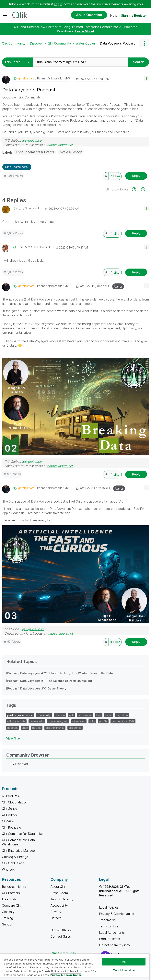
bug (99, 715)
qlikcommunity (16, 721)
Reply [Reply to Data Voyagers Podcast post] (136, 176)
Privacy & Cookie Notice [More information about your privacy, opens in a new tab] (66, 975)
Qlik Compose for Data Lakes (23, 834)
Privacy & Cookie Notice (117, 914)
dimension (79, 721)
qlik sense (75, 728)
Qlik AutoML (11, 815)
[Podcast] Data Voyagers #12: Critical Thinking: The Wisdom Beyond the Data (60, 673)
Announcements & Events (35, 152)
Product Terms (110, 939)
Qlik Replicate (12, 827)
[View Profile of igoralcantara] (26, 78)
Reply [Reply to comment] (136, 233)
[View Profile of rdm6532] (24, 247)
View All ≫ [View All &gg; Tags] (13, 738)
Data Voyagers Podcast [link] (117, 43)
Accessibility (59, 905)
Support (8, 924)
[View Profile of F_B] (20, 208)
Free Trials (9, 899)
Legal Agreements (112, 933)
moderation (85, 715)
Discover (36, 43)
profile (103, 721)
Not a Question (71, 152)
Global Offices (61, 930)
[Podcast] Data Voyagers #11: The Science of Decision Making (49, 681)
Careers (56, 918)
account (12, 728)
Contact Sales (61, 936)
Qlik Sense (10, 809)
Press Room (59, 893)
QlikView (8, 821)
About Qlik (58, 887)
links (92, 721)
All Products (10, 796)
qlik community (55, 728)
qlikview (60, 715)
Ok (124, 962)
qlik (71, 715)
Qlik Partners (11, 893)
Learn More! (85, 31)
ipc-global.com (33, 140)
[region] (75, 967)
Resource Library (14, 887)
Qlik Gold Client (13, 863)
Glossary (8, 912)
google (37, 728)
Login (58, 4)
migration (122, 715)
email (109, 715)
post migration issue (20, 715)
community (44, 715)
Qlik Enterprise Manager (19, 851)
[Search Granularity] (18, 62)
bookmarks (37, 721)
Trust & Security (62, 899)
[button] (147, 78)
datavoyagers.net (60, 145)
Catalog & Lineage (15, 857)
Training (7, 918)
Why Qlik (8, 869)
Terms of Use (109, 926)
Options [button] (144, 43)
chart (25, 728)
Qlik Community (14, 43)
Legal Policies (109, 907)
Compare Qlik (12, 905)
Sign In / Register (134, 15)
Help (114, 15)
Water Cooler (85, 43)
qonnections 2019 (123, 721)
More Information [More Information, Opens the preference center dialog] (124, 970)
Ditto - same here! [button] (17, 167)
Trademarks (107, 920)
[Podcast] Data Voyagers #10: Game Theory (36, 688)
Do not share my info (115, 945)
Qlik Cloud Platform (16, 802)
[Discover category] (8, 764)
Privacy (56, 912)
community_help (58, 721)
